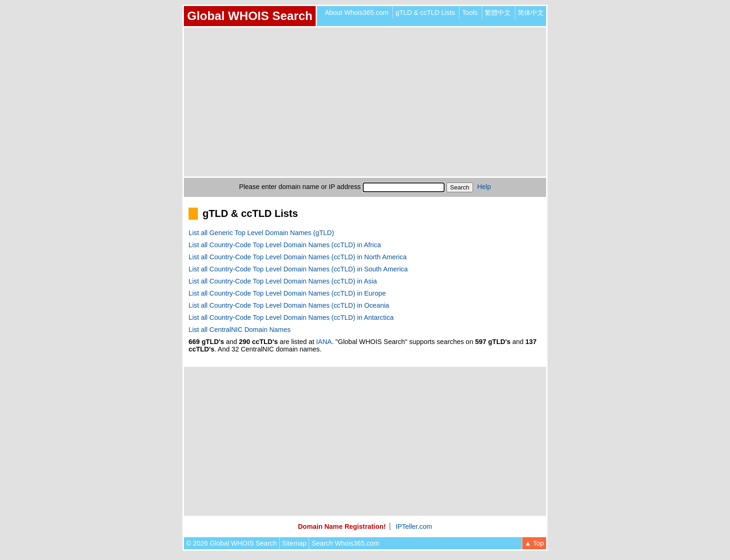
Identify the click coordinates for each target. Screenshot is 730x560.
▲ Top (534, 543)
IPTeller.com (414, 526)
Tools (470, 13)
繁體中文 (498, 13)
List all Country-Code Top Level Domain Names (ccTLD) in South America (298, 269)
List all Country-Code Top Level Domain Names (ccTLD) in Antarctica (291, 317)
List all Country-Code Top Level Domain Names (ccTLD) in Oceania (289, 305)
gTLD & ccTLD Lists (425, 13)
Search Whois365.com (345, 543)
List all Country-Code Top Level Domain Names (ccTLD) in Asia (283, 281)
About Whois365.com (357, 13)
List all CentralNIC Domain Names (240, 330)
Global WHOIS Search (250, 16)
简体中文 (531, 13)
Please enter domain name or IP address (300, 187)
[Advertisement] (365, 102)
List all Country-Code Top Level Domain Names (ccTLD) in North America (297, 257)
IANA (324, 342)
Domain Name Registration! (342, 526)
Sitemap (294, 543)
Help (484, 187)
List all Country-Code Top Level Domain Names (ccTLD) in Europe (287, 293)
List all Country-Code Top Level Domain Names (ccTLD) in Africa (285, 245)
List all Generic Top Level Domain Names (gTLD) (261, 233)
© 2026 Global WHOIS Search (232, 543)
